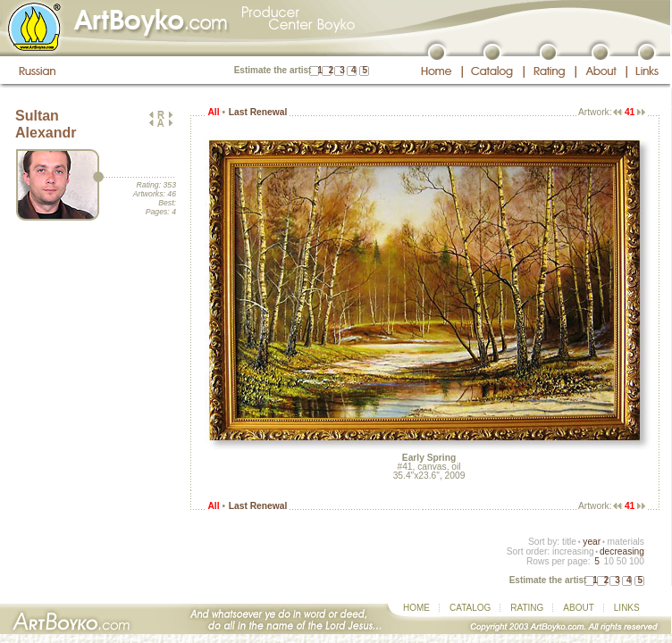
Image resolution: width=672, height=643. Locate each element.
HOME (416, 608)
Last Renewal (258, 112)
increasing (573, 551)
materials (626, 542)
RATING (527, 608)
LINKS (627, 608)
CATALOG (470, 608)
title (569, 542)
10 (608, 561)
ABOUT (578, 608)
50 (622, 561)
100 (637, 561)
